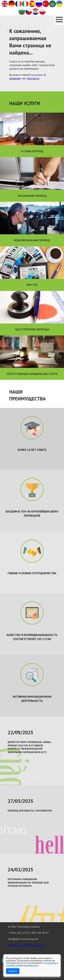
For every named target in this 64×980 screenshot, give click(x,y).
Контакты (33, 78)
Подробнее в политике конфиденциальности (32, 964)
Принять (13, 971)
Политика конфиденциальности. (27, 945)
